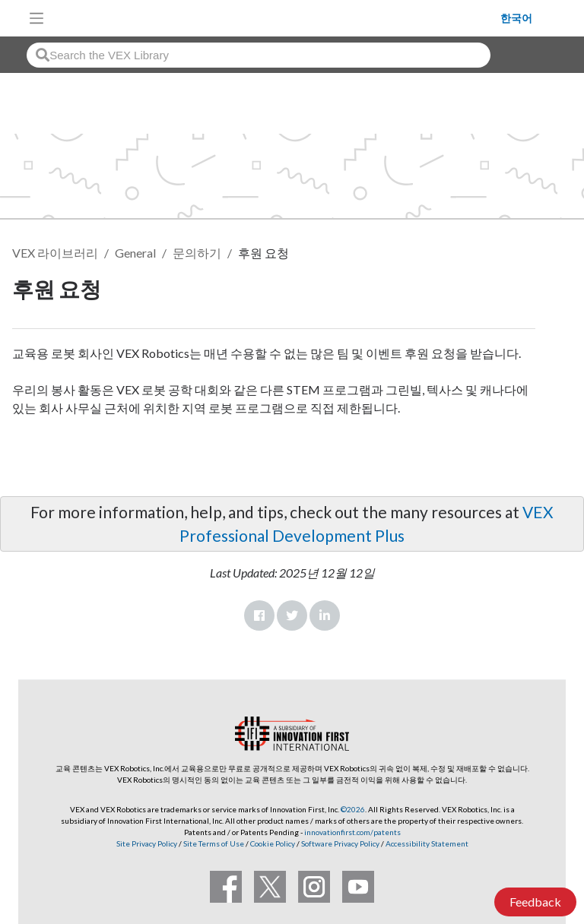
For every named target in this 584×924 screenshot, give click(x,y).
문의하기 (197, 253)
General (135, 253)
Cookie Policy (273, 843)
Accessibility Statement (427, 843)
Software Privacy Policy (340, 843)
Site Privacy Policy (147, 843)
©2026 (353, 809)
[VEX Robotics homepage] (276, 18)
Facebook (259, 615)
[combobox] (259, 55)
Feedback (535, 902)
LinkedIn (325, 615)
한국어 (516, 18)
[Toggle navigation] (36, 18)
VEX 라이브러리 (55, 253)
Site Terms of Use (213, 843)
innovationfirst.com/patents (352, 832)
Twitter (292, 615)
